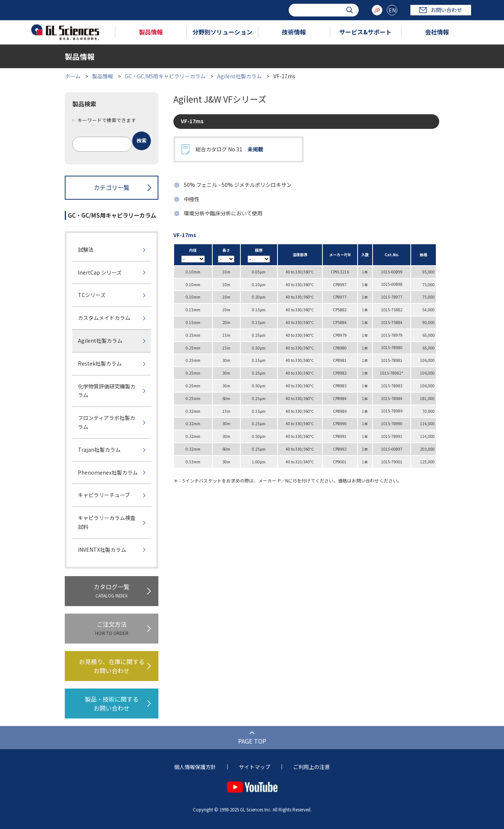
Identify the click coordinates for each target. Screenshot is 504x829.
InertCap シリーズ (100, 272)
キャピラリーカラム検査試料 (107, 522)
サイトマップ (255, 767)
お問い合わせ (441, 10)
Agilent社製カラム (239, 76)
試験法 (86, 249)
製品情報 (151, 32)
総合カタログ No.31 (229, 149)
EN (392, 10)
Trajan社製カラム (99, 450)
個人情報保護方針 (195, 767)
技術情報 (294, 32)
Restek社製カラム (100, 363)
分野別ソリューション (222, 32)
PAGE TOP (252, 741)
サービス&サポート (365, 32)
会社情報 (437, 32)
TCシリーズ (92, 295)
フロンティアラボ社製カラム (107, 422)
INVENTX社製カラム (102, 550)
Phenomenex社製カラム (108, 472)
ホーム (73, 76)
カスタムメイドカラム (104, 318)
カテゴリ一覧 (112, 187)
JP (377, 10)
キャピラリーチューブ (104, 495)
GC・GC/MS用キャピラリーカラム (165, 76)
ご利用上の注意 (312, 767)
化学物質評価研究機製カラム (107, 391)
